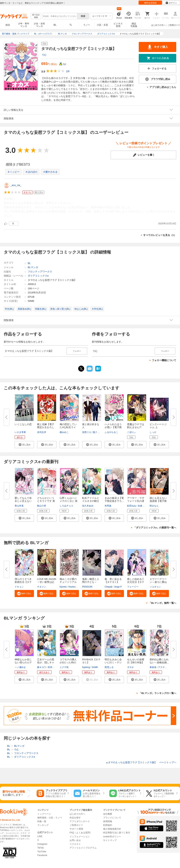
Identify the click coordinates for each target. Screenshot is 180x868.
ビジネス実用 (118, 25)
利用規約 (108, 825)
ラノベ (87, 25)
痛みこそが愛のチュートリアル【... (68, 582)
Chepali (108, 587)
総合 (8, 25)
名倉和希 (142, 506)
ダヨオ (130, 667)
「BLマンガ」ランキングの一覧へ (158, 693)
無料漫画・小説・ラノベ (50, 818)
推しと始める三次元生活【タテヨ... (136, 582)
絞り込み (36, 16)
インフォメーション (80, 837)
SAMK (95, 667)
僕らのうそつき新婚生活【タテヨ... (23, 582)
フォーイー (133, 587)
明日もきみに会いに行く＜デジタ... (113, 662)
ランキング (43, 825)
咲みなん (154, 506)
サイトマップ (110, 840)
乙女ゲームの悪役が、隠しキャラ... (46, 662)
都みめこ (64, 432)
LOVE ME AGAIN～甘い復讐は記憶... (47, 582)
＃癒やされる (50, 172)
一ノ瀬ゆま (20, 667)
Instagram (42, 844)
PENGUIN (87, 587)
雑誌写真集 (134, 25)
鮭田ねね (132, 506)
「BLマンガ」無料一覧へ (162, 603)
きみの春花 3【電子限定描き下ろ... (114, 499)
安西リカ (87, 432)
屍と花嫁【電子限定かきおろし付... (46, 427)
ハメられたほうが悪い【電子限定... (113, 427)
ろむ (44, 55)
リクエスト (75, 844)
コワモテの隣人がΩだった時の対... (68, 662)
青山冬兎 (19, 506)
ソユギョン (155, 587)
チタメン (42, 587)
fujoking (86, 667)
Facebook (42, 855)
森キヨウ (42, 667)
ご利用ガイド (174, 25)
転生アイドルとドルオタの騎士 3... (91, 501)
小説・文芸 (102, 25)
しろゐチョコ (66, 506)
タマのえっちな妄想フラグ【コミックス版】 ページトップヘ (141, 762)
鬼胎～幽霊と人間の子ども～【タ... (91, 582)
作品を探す (75, 818)
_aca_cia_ (16, 185)
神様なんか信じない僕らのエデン (23, 662)
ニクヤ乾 (64, 667)
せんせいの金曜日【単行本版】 (136, 661)
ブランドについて (112, 818)
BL (55, 25)
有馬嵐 (108, 506)
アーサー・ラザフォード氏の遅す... (136, 501)
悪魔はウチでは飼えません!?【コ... (136, 427)
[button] (24, 445)
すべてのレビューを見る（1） (160, 235)
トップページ (44, 814)
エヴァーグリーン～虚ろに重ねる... (158, 582)
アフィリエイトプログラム (83, 848)
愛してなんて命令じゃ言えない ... (23, 501)
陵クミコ (97, 432)
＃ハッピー (13, 172)
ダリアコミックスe (38, 276)
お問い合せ (75, 840)
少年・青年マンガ (24, 25)
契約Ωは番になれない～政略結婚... (159, 661)
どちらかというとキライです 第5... (46, 501)
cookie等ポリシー (112, 837)
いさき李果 (20, 432)
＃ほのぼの (31, 172)
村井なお (52, 667)
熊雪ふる (109, 667)
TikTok (40, 848)
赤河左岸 (42, 432)
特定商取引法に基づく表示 (117, 833)
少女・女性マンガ (39, 25)
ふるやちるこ (111, 432)
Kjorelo (63, 587)
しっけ (153, 432)
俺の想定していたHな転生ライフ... (68, 427)
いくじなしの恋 (23, 424)
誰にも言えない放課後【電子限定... (158, 501)
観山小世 (42, 506)
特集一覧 (42, 821)
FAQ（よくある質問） (81, 833)
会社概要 (108, 814)
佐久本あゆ (88, 506)
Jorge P (118, 587)
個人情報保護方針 (112, 829)
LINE (40, 836)
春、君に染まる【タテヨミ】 (113, 581)
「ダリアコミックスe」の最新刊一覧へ (155, 528)
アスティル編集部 (167, 667)
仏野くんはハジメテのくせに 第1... (69, 501)
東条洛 (153, 667)
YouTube (42, 852)
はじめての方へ (158, 25)
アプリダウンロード (80, 821)
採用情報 (108, 821)
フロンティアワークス (40, 272)
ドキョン (19, 587)
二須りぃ (132, 432)
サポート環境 (76, 829)
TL (71, 25)
